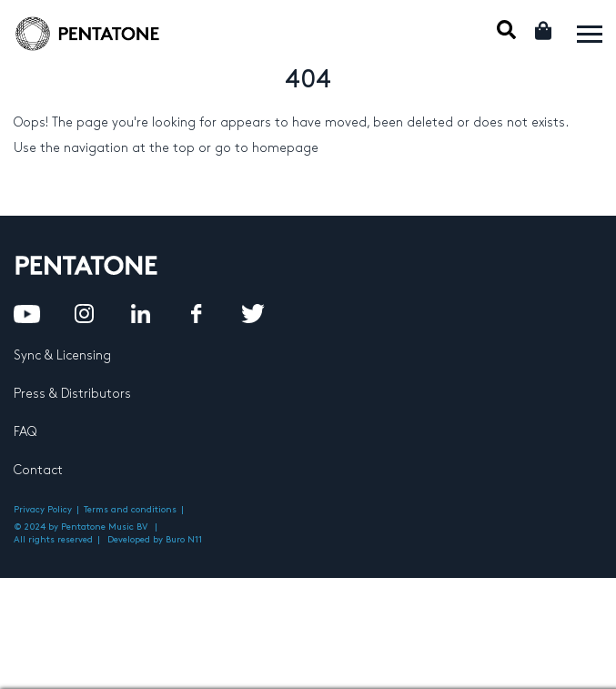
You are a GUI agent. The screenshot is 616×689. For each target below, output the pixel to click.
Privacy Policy (43, 510)
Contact (38, 470)
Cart (545, 30)
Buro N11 (184, 540)
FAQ (25, 432)
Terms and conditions (130, 510)
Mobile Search (506, 30)
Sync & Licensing (62, 355)
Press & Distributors (72, 394)
